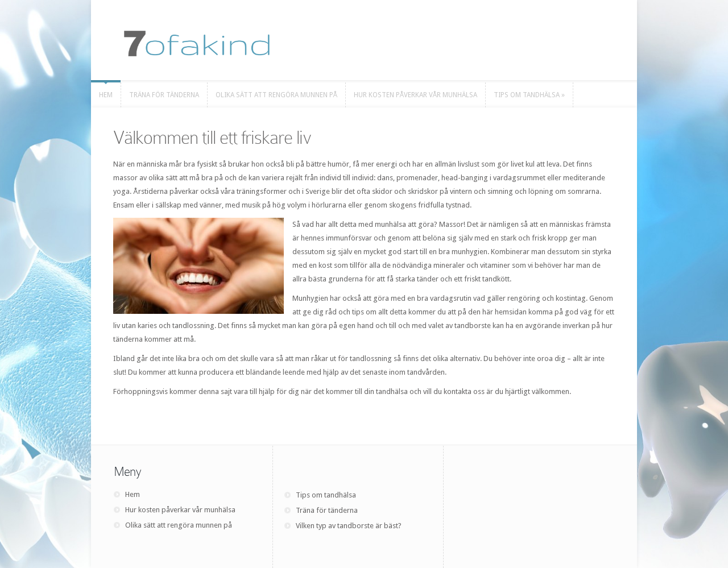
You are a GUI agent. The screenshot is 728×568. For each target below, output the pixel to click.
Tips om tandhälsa (326, 495)
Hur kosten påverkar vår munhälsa (180, 510)
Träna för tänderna (327, 510)
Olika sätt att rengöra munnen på (179, 525)
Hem (133, 494)
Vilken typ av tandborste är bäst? (349, 526)
